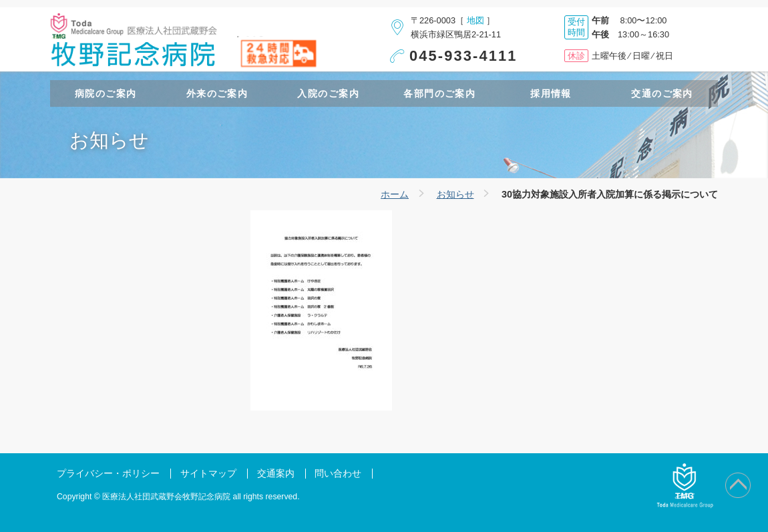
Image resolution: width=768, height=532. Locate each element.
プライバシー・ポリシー (108, 474)
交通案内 (276, 474)
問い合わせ (338, 474)
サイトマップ (208, 474)
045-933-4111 (463, 56)
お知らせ (455, 194)
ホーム (395, 194)
